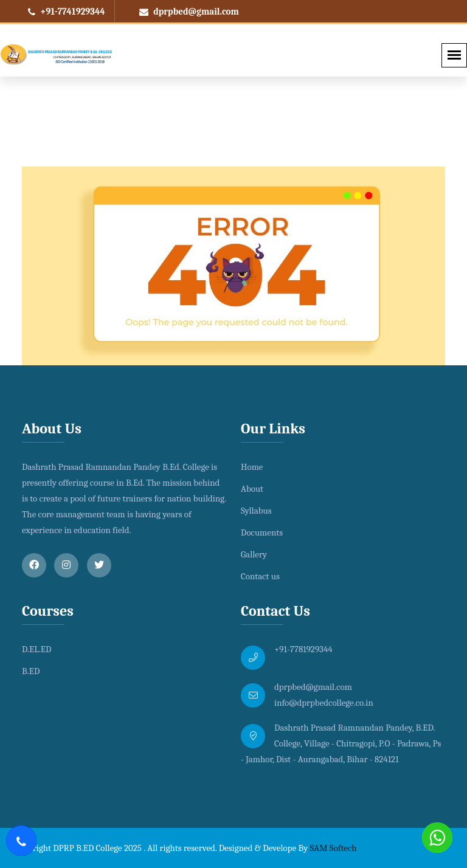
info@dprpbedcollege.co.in (324, 703)
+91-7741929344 (67, 12)
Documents (262, 532)
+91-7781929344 (303, 649)
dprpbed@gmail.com (189, 12)
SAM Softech (334, 848)
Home (252, 467)
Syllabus (256, 511)
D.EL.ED (36, 649)
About (252, 489)
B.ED (31, 671)
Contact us (260, 576)
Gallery (254, 554)
